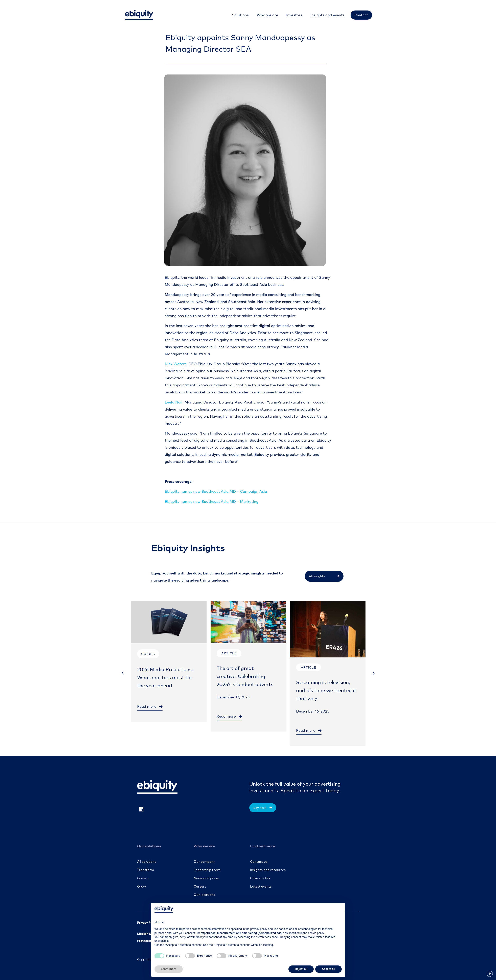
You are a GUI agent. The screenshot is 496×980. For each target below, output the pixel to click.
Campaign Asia (216, 491)
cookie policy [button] (316, 933)
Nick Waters (176, 364)
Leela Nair (174, 402)
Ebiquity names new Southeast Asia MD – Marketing (212, 502)
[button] (123, 673)
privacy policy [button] (259, 929)
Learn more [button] (169, 969)
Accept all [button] (328, 969)
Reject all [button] (301, 969)
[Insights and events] (327, 15)
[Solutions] (240, 15)
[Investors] (294, 15)
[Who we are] (267, 15)
